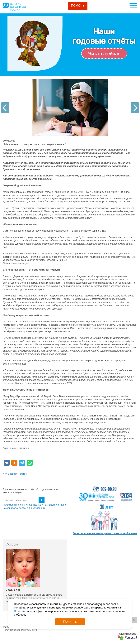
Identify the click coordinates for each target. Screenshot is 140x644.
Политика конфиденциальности (20, 630)
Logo (14, 7)
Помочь (78, 6)
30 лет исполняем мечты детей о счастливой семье (105, 533)
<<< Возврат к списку (15, 474)
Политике (20, 611)
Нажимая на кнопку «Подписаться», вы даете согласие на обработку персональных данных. (35, 506)
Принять (70, 622)
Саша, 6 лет (13, 590)
